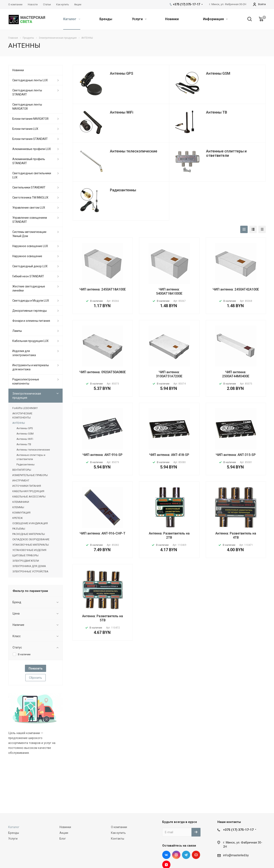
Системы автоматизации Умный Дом (29, 234)
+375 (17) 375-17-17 (238, 830)
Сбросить (36, 678)
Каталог (72, 19)
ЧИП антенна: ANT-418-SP (169, 455)
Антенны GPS (122, 73)
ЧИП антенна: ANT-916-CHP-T (103, 533)
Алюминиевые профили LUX (32, 149)
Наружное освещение (27, 256)
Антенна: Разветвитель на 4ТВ (236, 535)
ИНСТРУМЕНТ (21, 480)
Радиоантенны (123, 190)
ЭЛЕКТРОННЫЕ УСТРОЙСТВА (30, 571)
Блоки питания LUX (25, 129)
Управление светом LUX (29, 208)
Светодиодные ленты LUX (30, 80)
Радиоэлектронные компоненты (26, 381)
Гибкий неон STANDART (28, 276)
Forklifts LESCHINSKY (25, 408)
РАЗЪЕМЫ (19, 529)
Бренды (106, 19)
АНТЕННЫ (19, 423)
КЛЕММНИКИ (21, 502)
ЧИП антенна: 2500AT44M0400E (236, 374)
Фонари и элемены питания (31, 321)
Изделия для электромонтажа (24, 353)
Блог (63, 839)
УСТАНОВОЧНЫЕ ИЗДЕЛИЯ (29, 550)
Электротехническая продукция (27, 396)
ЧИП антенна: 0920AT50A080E (103, 372)
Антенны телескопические (134, 151)
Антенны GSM (218, 73)
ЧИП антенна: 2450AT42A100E (236, 289)
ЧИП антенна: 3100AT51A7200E (169, 374)
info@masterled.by (236, 855)
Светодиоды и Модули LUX (31, 301)
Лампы (17, 331)
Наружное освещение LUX (30, 246)
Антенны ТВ (217, 112)
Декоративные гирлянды (30, 311)
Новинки (172, 19)
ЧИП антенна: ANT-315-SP (236, 455)
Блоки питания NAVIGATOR (30, 119)
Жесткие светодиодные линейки (29, 288)
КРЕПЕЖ (17, 518)
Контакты (118, 839)
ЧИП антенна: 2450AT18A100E (103, 289)
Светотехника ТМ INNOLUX (30, 198)
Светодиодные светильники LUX (32, 175)
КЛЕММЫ (18, 507)
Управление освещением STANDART (30, 220)
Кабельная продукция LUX (30, 341)
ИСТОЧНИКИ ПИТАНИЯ (27, 486)
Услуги (139, 19)
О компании (119, 827)
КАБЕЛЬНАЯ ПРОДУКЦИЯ (28, 491)
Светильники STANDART (29, 187)
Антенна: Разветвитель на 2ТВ (169, 535)
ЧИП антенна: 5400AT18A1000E (169, 291)
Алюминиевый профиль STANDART (29, 161)
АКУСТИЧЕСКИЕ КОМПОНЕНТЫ (22, 415)
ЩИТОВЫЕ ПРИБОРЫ (25, 555)
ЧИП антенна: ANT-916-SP (103, 455)
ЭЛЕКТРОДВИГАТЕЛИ (26, 561)
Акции (64, 833)
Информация (215, 19)
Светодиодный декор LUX (30, 266)
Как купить (118, 833)
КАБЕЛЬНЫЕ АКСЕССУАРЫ (29, 497)
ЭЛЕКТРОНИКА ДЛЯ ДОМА (29, 566)
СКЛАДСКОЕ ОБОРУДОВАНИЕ (31, 539)
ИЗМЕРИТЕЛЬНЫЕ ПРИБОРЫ (30, 475)
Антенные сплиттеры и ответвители (226, 153)
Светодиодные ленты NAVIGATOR (27, 107)
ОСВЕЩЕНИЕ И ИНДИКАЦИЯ (30, 523)
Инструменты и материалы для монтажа (31, 367)
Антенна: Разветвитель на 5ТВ (103, 618)
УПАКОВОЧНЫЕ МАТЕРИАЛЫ (31, 545)
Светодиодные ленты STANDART (27, 92)
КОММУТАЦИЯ (21, 513)
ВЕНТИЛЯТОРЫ (22, 470)
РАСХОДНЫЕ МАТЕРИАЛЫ (29, 534)
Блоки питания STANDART (30, 139)
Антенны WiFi (122, 112)
